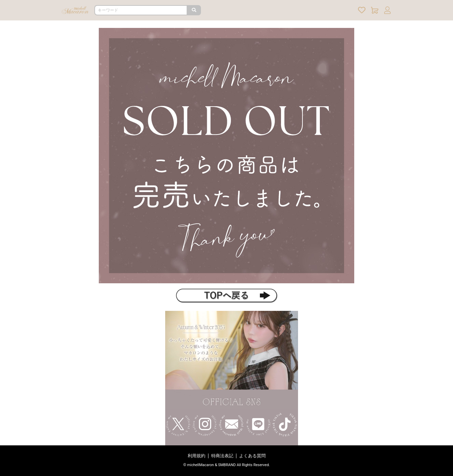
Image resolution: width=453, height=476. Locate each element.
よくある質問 (252, 456)
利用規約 (197, 456)
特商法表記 (222, 456)
